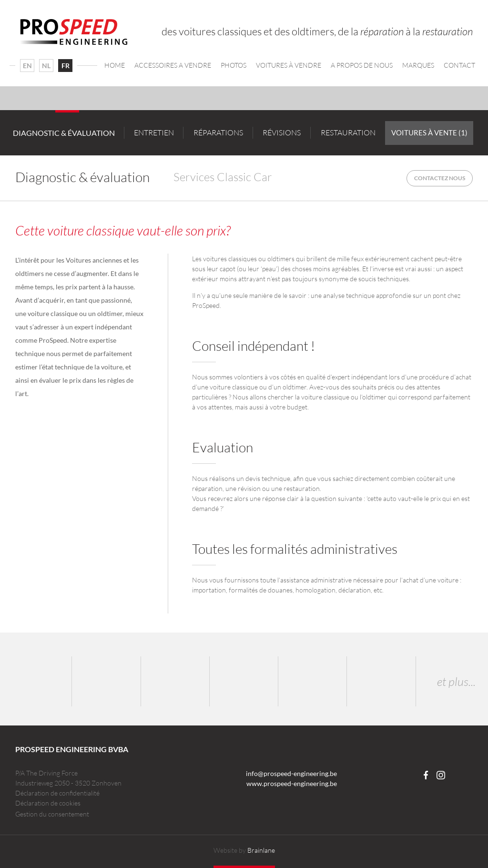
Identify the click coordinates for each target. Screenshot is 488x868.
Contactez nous (440, 178)
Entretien (154, 133)
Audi (175, 681)
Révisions (282, 133)
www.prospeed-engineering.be (292, 783)
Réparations (218, 133)
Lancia (313, 681)
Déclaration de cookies (48, 803)
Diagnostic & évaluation (64, 133)
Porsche (38, 681)
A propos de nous (362, 65)
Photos (234, 65)
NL (46, 66)
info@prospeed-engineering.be (291, 773)
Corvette (381, 681)
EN (27, 66)
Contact (459, 65)
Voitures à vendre (289, 65)
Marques (418, 65)
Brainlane (261, 850)
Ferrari (244, 681)
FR (66, 66)
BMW (106, 681)
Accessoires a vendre (173, 65)
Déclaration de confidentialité (57, 793)
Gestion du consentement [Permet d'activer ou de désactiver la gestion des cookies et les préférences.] (52, 814)
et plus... (456, 681)
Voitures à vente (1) (429, 133)
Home (115, 65)
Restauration (348, 133)
